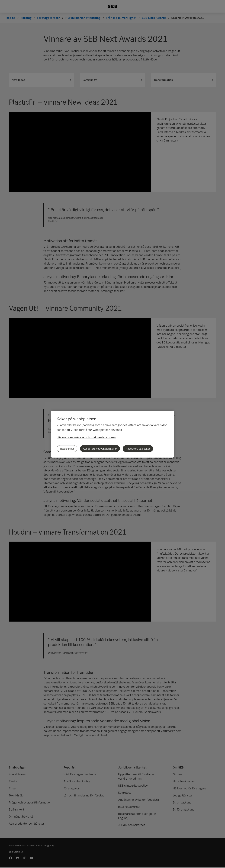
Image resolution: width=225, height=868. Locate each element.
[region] (112, 434)
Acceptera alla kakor (138, 449)
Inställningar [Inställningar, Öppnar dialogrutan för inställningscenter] (67, 449)
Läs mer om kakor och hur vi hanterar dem (86, 437)
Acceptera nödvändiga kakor (100, 449)
